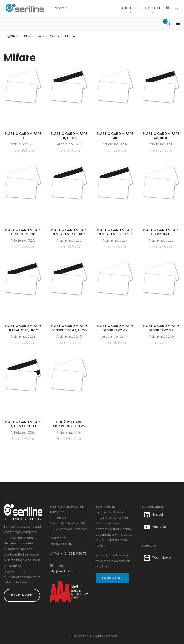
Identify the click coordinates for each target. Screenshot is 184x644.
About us (130, 8)
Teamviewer (162, 558)
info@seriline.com (64, 571)
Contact (152, 8)
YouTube (155, 527)
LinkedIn (155, 515)
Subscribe (112, 578)
